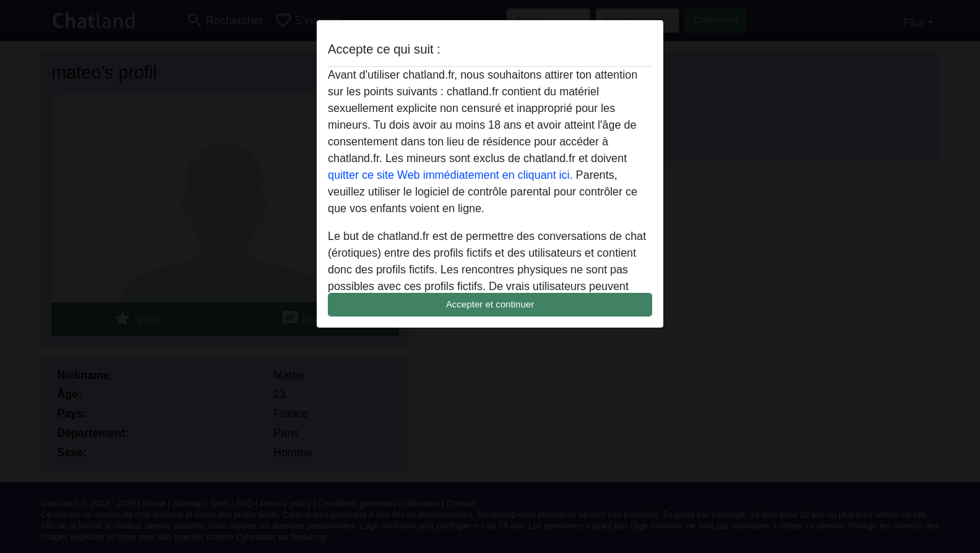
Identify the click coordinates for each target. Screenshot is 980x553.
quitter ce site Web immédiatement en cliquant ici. (450, 175)
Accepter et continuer (490, 304)
